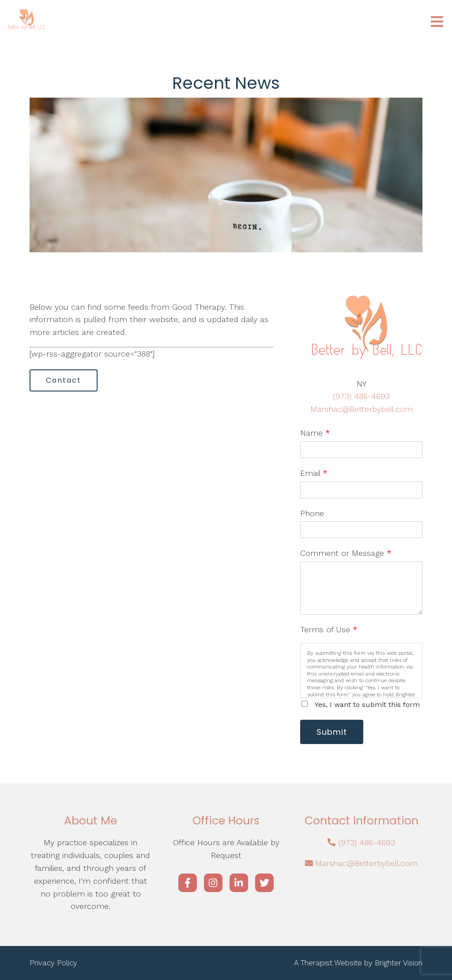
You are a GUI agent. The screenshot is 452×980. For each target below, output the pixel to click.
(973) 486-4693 (361, 396)
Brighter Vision (399, 963)
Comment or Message (346, 553)
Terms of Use (329, 629)
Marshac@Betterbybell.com (362, 409)
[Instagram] (213, 883)
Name (315, 433)
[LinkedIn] (239, 883)
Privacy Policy (53, 963)
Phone (312, 513)
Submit (332, 732)
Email (314, 473)
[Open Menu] (437, 22)
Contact (64, 380)
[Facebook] (188, 883)
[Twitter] (264, 883)
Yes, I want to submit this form (367, 705)
